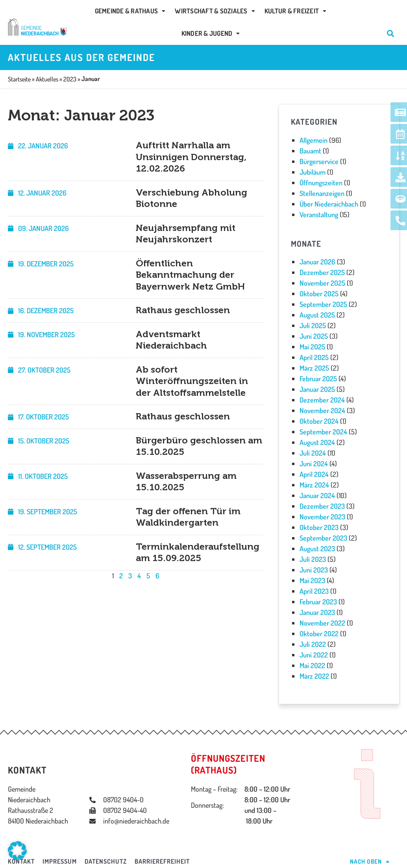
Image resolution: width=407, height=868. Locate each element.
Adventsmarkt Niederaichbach (171, 340)
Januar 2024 (317, 495)
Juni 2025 (314, 336)
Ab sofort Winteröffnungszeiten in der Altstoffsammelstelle (192, 381)
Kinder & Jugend (211, 33)
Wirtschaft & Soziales (215, 11)
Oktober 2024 (319, 421)
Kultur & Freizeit (296, 11)
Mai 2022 (312, 665)
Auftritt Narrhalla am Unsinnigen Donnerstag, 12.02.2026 (191, 157)
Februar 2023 (318, 602)
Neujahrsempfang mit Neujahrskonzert (186, 234)
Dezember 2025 (322, 272)
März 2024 (314, 485)
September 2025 (323, 304)
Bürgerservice (319, 161)
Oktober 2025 (319, 294)
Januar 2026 (317, 262)
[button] (17, 851)
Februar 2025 (318, 379)
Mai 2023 (312, 580)
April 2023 (314, 591)
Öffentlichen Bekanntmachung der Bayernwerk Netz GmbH (190, 275)
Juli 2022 (313, 644)
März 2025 (314, 368)
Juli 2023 (313, 559)
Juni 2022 (314, 655)
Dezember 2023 (322, 506)
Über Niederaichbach (329, 204)
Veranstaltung (319, 214)
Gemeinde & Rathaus (130, 11)
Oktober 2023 (319, 527)
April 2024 (314, 474)
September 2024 (323, 432)
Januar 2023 (317, 612)
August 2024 (317, 442)
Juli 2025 (313, 325)
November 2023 (322, 517)
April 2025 (314, 357)
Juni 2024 (314, 464)
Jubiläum (313, 172)
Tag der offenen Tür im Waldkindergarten (188, 517)
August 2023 (317, 549)
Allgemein (314, 140)
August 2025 (317, 315)
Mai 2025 (312, 347)
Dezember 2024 (322, 400)
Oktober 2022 (319, 633)
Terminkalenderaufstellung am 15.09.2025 (198, 552)
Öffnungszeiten (321, 183)
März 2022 (314, 676)
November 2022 (322, 623)
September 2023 (323, 538)
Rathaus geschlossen (183, 310)
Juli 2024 (313, 453)
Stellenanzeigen (322, 193)
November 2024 (322, 410)
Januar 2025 (317, 389)
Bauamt (310, 151)
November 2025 (322, 283)
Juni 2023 (314, 570)
